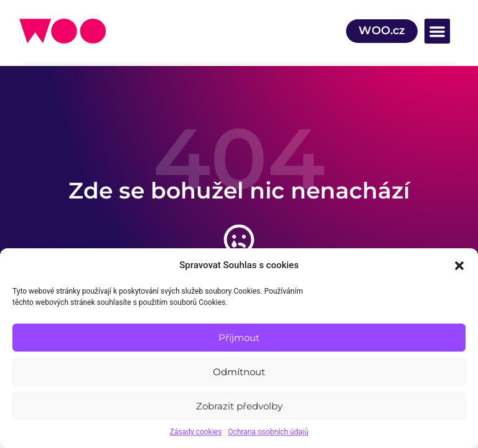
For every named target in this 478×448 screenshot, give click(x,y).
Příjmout (239, 338)
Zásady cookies (196, 432)
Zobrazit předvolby (239, 406)
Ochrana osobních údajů (268, 432)
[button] (459, 266)
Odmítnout (239, 372)
